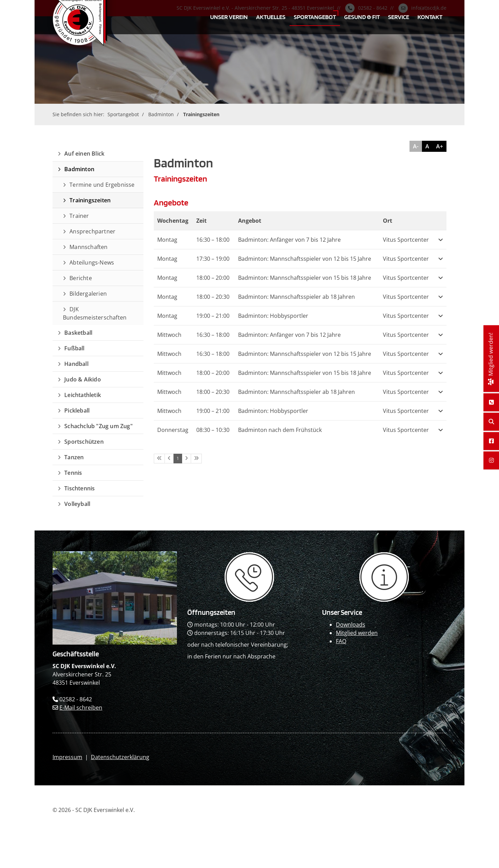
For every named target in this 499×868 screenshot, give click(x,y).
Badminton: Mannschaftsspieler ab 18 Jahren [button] (296, 297)
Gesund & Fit (362, 17)
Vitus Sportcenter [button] (406, 240)
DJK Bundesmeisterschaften (95, 313)
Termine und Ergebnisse (102, 185)
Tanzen (74, 457)
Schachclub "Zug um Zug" (98, 426)
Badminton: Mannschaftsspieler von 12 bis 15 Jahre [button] (305, 259)
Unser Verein (229, 17)
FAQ (341, 641)
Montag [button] (167, 240)
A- (416, 146)
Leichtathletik (83, 395)
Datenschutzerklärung (120, 757)
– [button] (213, 240)
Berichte (81, 278)
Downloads (351, 625)
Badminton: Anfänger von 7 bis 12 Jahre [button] (289, 240)
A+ (440, 146)
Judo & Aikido (83, 379)
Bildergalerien (88, 294)
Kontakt (430, 17)
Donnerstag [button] (173, 430)
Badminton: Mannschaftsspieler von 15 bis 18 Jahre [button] (305, 278)
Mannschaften (88, 247)
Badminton (161, 114)
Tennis (73, 473)
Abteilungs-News (92, 262)
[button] (440, 240)
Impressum (67, 757)
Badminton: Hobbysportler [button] (273, 316)
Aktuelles (271, 17)
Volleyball (77, 504)
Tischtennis (79, 488)
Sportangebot (315, 17)
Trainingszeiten (201, 114)
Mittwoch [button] (169, 335)
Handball (76, 364)
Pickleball (77, 410)
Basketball (78, 333)
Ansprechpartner (92, 231)
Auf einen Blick (84, 154)
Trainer (79, 216)
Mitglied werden (357, 633)
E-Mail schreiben (81, 708)
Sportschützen (84, 442)
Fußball (74, 348)
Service (399, 17)
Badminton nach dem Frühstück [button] (280, 430)
